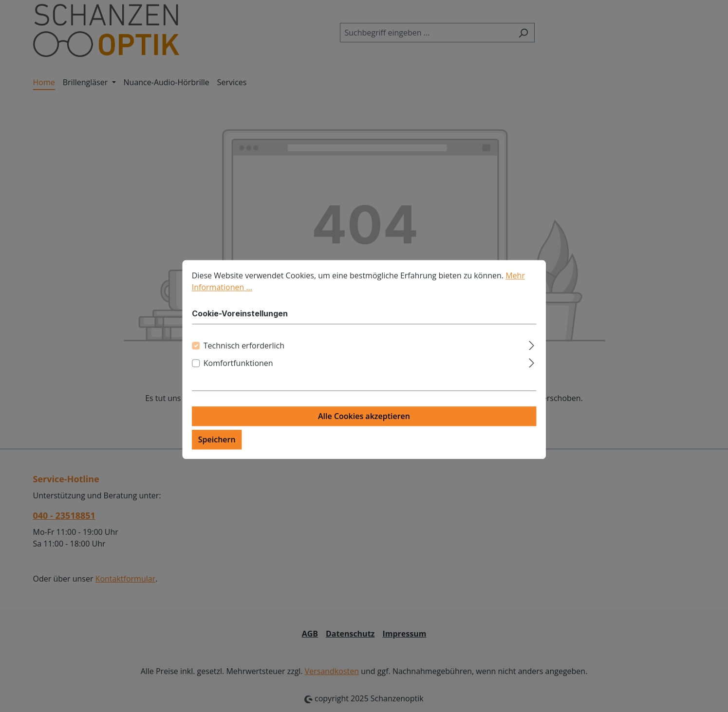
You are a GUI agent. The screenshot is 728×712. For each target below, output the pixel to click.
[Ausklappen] (532, 352)
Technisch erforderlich (244, 353)
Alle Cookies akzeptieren (364, 424)
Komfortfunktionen (238, 371)
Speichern (217, 447)
